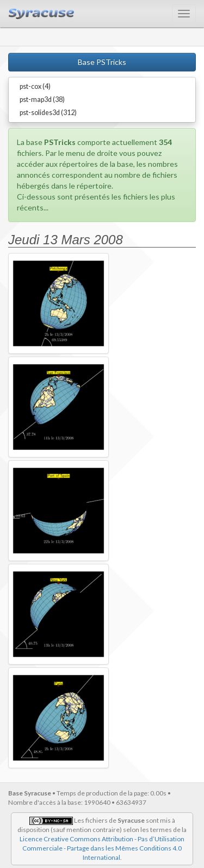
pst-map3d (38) (42, 100)
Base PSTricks (102, 62)
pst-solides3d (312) (48, 113)
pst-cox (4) (35, 86)
